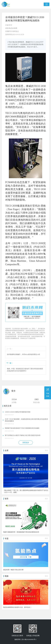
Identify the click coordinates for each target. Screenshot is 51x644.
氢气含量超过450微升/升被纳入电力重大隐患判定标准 (23, 435)
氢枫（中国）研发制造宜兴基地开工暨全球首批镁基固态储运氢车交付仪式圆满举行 (25, 370)
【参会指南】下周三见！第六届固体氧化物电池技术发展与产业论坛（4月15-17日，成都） (26, 491)
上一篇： (10, 349)
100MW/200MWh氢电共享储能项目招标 (18, 412)
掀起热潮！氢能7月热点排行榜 (13, 570)
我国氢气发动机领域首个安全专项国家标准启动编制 (22, 428)
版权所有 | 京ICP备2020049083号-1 (26, 639)
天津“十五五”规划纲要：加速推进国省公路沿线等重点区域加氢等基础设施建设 (26, 420)
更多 (46, 450)
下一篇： (10, 363)
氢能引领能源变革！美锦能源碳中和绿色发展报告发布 (21, 532)
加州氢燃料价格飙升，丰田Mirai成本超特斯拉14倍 (23, 354)
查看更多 (26, 443)
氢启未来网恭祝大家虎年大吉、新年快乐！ (17, 607)
